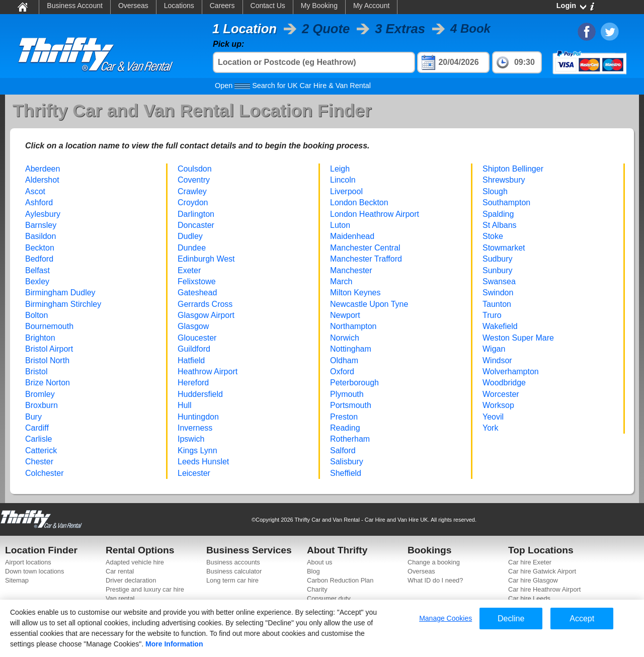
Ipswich (191, 439)
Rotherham (350, 439)
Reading (345, 428)
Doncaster (196, 225)
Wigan (494, 349)
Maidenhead (352, 236)
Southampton (506, 202)
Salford (343, 450)
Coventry (194, 180)
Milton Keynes (355, 293)
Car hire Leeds (529, 598)
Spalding (498, 214)
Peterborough (354, 383)
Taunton (497, 304)
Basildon (41, 236)
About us (320, 562)
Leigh (340, 169)
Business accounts (233, 562)
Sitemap (17, 580)
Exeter (189, 270)
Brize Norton (48, 383)
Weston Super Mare (518, 338)
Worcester (501, 394)
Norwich (345, 338)
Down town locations (34, 571)
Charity (317, 589)
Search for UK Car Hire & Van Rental (293, 86)
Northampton (353, 326)
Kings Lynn (197, 450)
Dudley (190, 236)
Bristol (36, 372)
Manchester (351, 270)
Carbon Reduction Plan (340, 580)
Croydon (193, 202)
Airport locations (28, 562)
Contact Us (268, 6)
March (341, 281)
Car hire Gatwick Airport (542, 571)
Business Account (75, 6)
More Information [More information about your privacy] (174, 644)
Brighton (40, 338)
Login (566, 6)
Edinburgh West (206, 259)
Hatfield (191, 360)
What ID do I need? (435, 580)
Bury (33, 417)
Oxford (342, 372)
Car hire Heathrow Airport (544, 589)
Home (22, 7)
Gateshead (197, 293)
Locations (179, 6)
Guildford (194, 349)
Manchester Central (365, 248)
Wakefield (500, 326)
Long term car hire (232, 580)
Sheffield (346, 473)
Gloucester (197, 338)
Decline (511, 619)
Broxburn (42, 405)
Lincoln (343, 180)
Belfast (37, 270)
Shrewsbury (504, 180)
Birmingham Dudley (60, 293)
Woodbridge (504, 383)
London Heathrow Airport (375, 214)
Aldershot (42, 180)
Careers (222, 6)
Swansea (499, 281)
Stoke (493, 236)
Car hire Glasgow (533, 580)
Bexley (37, 281)
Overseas (133, 6)
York (490, 428)
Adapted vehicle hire (135, 562)
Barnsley (41, 225)
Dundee (192, 248)
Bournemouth (49, 326)
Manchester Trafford (366, 259)
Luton (340, 225)
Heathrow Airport (208, 372)
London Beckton (359, 202)
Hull (185, 405)
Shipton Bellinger (513, 169)
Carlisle (38, 439)
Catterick (41, 450)
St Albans (500, 225)
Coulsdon (195, 169)
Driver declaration (131, 580)
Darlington (196, 214)
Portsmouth (351, 405)
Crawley (192, 191)
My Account (371, 6)
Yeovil (493, 417)
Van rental (120, 598)
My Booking (319, 6)
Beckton (40, 248)
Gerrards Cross (205, 304)
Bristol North (47, 360)
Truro (492, 315)
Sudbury (498, 259)
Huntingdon (198, 417)
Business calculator (234, 571)
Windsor (497, 360)
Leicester (194, 473)
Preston (344, 417)
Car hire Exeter (530, 562)
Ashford (39, 202)
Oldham (344, 360)
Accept (582, 619)
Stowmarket (504, 248)
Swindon (498, 293)
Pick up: (228, 44)
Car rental (120, 571)
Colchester (44, 473)
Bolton (36, 315)
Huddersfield (200, 394)
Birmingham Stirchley (63, 304)
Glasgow (193, 326)
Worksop (498, 405)
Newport (345, 315)
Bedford (39, 259)
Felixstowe (197, 281)
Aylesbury (43, 214)
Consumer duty (329, 598)
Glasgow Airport (206, 315)
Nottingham (351, 349)
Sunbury (498, 270)
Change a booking (434, 562)
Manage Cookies (446, 618)
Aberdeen (43, 169)
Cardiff (37, 428)
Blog (313, 571)
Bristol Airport (49, 349)
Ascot (35, 191)
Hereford (193, 383)
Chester (39, 462)
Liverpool (346, 191)
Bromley (40, 394)
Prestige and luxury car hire (145, 589)
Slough (495, 191)
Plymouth (347, 394)
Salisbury (347, 462)
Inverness (195, 428)
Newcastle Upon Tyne (369, 304)
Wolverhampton (511, 372)
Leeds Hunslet (203, 462)
